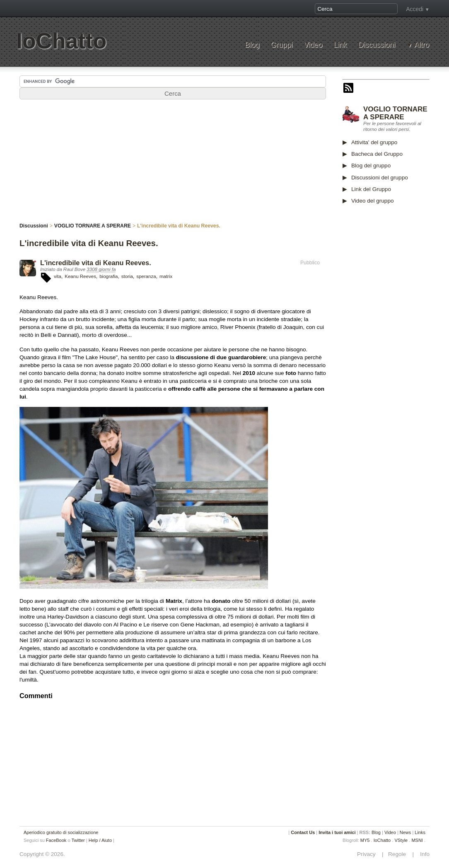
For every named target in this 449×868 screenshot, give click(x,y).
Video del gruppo (373, 201)
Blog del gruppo (371, 166)
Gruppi (281, 45)
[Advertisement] (173, 165)
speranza (146, 276)
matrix (166, 276)
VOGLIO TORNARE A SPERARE (395, 113)
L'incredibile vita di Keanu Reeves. (96, 263)
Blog (252, 45)
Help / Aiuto (100, 840)
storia (127, 276)
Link (340, 45)
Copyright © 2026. (42, 854)
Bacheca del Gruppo (377, 154)
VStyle (401, 840)
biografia (109, 276)
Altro (422, 45)
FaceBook (56, 840)
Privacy (369, 854)
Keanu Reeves (80, 276)
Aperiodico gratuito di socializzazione (61, 832)
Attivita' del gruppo (374, 142)
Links (420, 832)
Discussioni (377, 45)
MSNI (417, 840)
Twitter (78, 840)
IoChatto (61, 41)
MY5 (365, 840)
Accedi (415, 9)
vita (58, 276)
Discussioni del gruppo (380, 178)
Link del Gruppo (371, 189)
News (406, 832)
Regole (398, 854)
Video (313, 45)
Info (422, 854)
